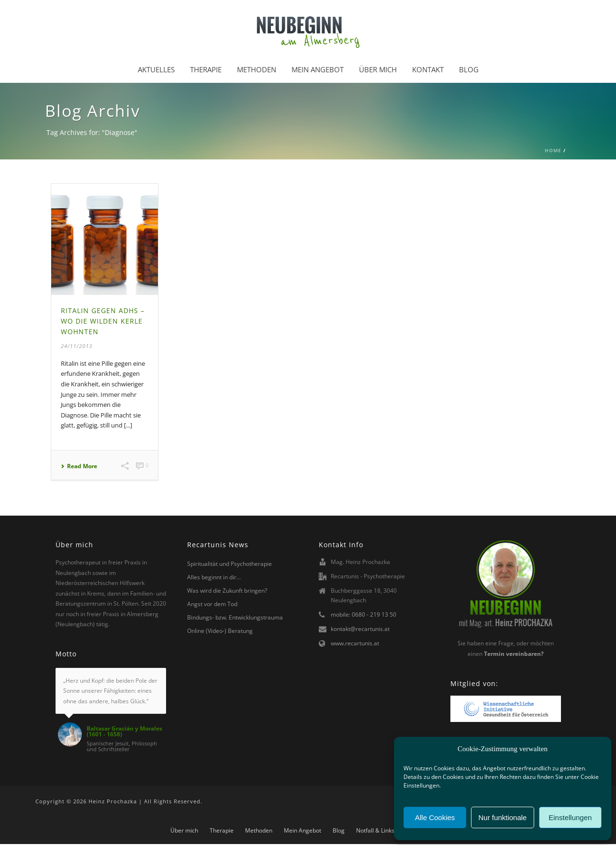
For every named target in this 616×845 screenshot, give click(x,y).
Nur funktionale (503, 817)
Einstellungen (570, 817)
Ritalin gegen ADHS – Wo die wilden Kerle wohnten (103, 321)
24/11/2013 (77, 346)
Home (553, 150)
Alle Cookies (435, 817)
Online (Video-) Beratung (220, 631)
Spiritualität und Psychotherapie (230, 564)
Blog (469, 69)
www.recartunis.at (355, 643)
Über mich (378, 69)
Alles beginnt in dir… (214, 577)
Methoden (257, 69)
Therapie (206, 69)
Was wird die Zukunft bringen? (227, 591)
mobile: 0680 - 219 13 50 (364, 614)
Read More (79, 466)
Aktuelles (156, 69)
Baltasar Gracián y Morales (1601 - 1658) (124, 732)
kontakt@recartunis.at (360, 629)
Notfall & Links (375, 831)
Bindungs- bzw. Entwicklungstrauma (235, 617)
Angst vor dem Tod (212, 604)
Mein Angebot (318, 69)
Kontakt (428, 69)
